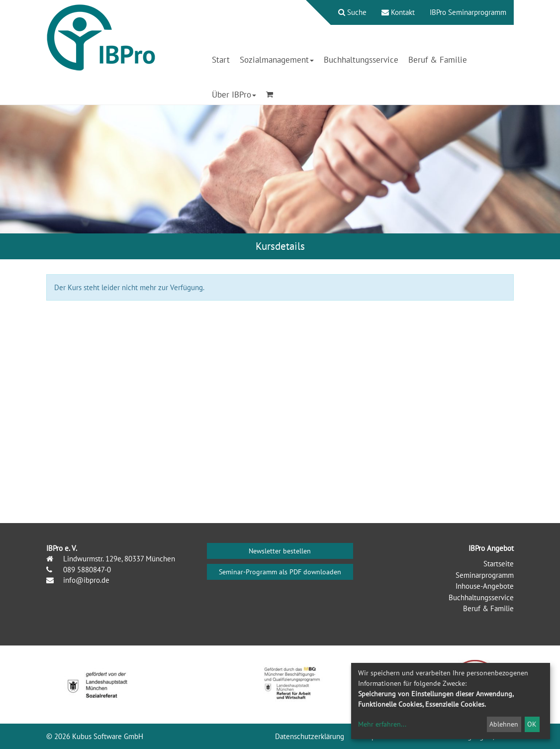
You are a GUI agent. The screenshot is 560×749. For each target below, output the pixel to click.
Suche (352, 12)
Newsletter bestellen (280, 551)
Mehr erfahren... (382, 724)
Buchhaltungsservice (361, 60)
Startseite (499, 564)
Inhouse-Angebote (485, 586)
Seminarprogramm (485, 575)
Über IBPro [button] (234, 95)
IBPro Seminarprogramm (468, 12)
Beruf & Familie (438, 60)
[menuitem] (347, 12)
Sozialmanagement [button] (277, 60)
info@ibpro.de (85, 580)
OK (532, 724)
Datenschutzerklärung (310, 736)
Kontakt (398, 12)
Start (221, 60)
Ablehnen (504, 724)
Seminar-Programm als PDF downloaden (280, 572)
